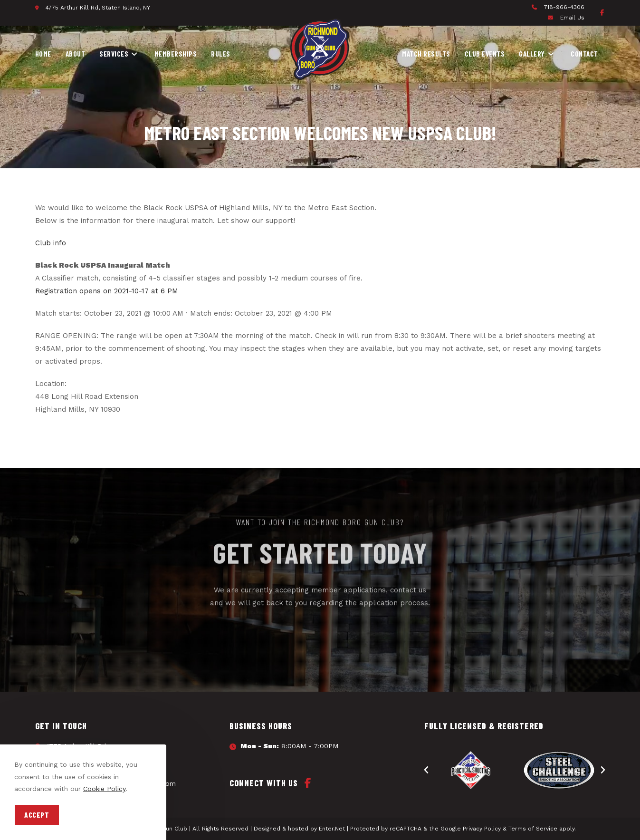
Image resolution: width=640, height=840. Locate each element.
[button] (426, 770)
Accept (37, 815)
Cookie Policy (104, 789)
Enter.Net (332, 829)
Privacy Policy (482, 829)
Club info (51, 243)
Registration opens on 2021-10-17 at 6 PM (107, 291)
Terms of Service (533, 829)
